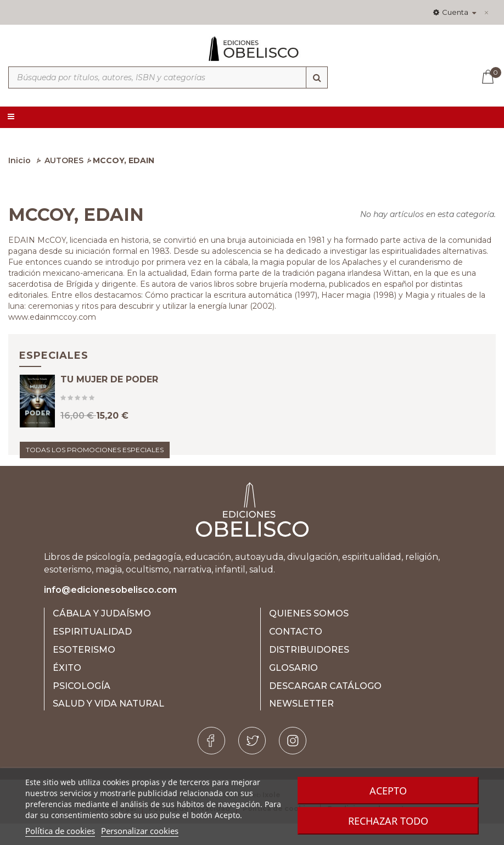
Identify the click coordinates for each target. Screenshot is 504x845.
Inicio (19, 160)
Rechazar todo (388, 821)
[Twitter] (252, 762)
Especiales (54, 355)
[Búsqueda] (317, 77)
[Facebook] (211, 762)
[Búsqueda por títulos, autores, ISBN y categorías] (168, 77)
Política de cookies (60, 831)
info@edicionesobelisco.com (110, 611)
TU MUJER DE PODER (109, 390)
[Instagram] (293, 762)
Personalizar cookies (140, 831)
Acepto (388, 791)
